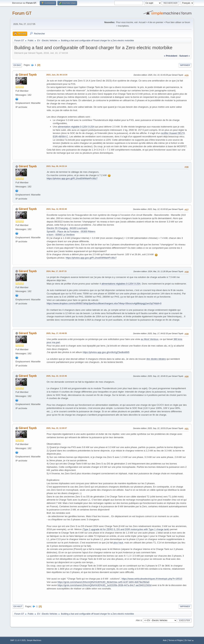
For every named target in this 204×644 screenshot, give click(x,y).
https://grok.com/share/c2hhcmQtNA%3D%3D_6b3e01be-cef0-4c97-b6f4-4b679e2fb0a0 (103, 582)
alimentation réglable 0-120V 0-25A (76, 127)
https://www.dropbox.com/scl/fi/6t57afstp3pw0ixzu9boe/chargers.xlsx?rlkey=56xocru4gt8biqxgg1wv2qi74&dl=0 (104, 303)
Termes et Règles (176, 640)
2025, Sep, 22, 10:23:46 (57, 376)
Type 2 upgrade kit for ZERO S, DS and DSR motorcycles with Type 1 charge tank (126, 529)
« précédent (171, 56)
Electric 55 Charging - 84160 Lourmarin (67, 228)
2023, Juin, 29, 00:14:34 (57, 75)
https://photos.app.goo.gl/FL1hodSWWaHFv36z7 (72, 178)
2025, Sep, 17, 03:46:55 (57, 333)
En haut (18, 606)
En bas (17, 65)
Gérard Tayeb (28, 75)
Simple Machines (34, 640)
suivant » (185, 56)
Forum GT (22, 13)
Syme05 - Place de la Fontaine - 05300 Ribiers (71, 231)
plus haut (118, 543)
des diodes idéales (156, 359)
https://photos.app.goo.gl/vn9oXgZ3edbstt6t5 (106, 352)
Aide (165, 640)
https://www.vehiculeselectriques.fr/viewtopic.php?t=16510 (152, 579)
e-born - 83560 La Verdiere (61, 235)
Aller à (139, 620)
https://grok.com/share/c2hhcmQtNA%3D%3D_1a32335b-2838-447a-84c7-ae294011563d (104, 585)
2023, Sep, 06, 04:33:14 (57, 166)
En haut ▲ (189, 640)
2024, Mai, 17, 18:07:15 (56, 271)
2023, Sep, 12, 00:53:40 (57, 209)
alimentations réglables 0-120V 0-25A (121, 284)
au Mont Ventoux (150, 339)
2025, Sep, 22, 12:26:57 (57, 428)
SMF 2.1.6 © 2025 (18, 640)
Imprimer (185, 65)
